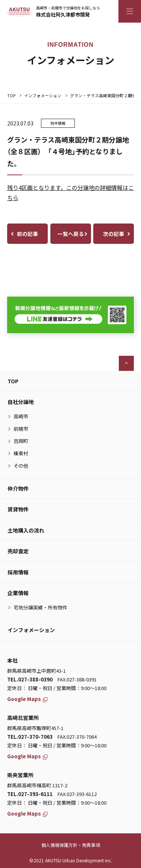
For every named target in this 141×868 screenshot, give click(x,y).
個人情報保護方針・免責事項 (71, 845)
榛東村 (21, 453)
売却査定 (18, 551)
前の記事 (27, 234)
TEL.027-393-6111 (30, 794)
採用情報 (18, 572)
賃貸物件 (18, 509)
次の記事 (114, 234)
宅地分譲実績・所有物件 (40, 607)
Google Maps (27, 699)
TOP (11, 95)
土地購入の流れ (26, 530)
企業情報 (18, 593)
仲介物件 (18, 488)
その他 (21, 466)
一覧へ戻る (71, 234)
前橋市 (21, 429)
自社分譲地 (21, 402)
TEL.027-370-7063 (30, 737)
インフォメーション (43, 95)
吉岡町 (21, 441)
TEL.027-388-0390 (30, 679)
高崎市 (21, 416)
